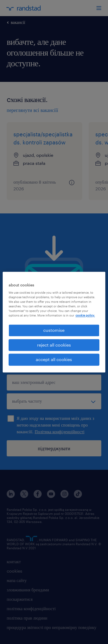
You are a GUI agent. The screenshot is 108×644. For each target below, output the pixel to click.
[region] (54, 322)
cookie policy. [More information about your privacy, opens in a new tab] (85, 316)
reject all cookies (54, 345)
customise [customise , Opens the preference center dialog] (54, 330)
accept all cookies (54, 360)
